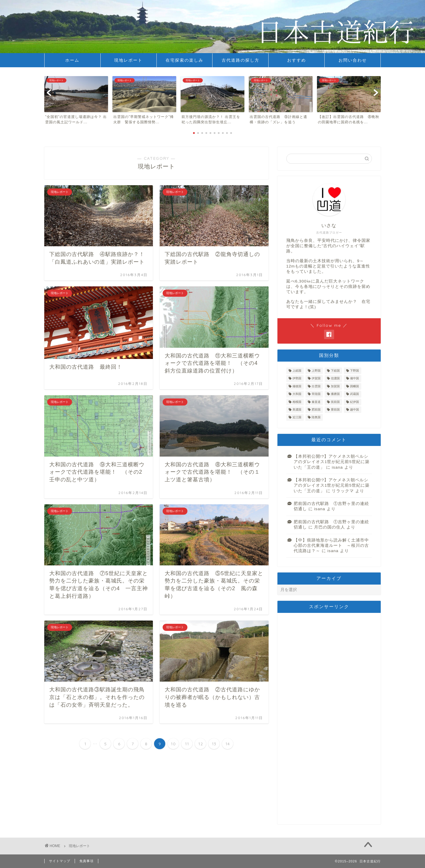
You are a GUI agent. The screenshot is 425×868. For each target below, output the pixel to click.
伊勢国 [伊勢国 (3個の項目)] (297, 379)
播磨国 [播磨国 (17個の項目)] (335, 394)
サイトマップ (60, 861)
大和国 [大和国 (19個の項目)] (297, 394)
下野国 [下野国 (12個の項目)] (354, 371)
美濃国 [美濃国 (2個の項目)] (297, 410)
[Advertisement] (329, 718)
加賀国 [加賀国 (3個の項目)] (335, 386)
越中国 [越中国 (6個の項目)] (354, 410)
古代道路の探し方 (241, 60)
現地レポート (128, 60)
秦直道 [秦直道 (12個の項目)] (316, 402)
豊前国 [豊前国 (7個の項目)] (335, 410)
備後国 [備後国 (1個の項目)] (297, 386)
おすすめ (297, 60)
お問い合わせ (353, 60)
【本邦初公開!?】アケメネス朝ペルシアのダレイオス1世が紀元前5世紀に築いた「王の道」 (332, 462)
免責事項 (86, 861)
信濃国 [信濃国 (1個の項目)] (335, 379)
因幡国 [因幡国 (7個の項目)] (354, 386)
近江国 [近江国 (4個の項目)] (297, 417)
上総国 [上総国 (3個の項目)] (297, 371)
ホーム (72, 60)
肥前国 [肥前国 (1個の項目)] (316, 410)
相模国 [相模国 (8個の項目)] (297, 402)
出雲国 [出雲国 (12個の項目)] (316, 386)
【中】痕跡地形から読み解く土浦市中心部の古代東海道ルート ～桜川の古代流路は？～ (331, 546)
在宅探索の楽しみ (184, 60)
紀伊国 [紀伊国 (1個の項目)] (354, 402)
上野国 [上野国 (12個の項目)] (316, 371)
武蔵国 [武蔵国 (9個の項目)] (354, 394)
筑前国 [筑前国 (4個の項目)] (335, 402)
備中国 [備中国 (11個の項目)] (354, 379)
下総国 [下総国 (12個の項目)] (335, 371)
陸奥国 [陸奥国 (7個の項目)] (316, 417)
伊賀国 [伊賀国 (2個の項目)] (316, 379)
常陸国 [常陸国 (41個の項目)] (316, 394)
